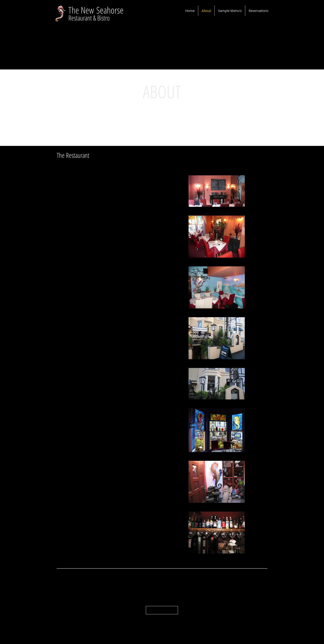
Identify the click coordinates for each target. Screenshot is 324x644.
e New (86, 10)
